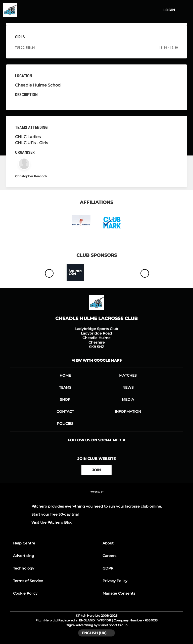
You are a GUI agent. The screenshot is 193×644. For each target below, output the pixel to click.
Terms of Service (28, 581)
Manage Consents (119, 593)
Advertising (24, 556)
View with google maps (97, 360)
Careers (109, 556)
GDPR (108, 568)
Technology (24, 568)
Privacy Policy (115, 581)
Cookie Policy (25, 593)
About (108, 543)
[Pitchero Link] (96, 498)
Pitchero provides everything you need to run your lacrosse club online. (97, 506)
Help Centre (24, 543)
